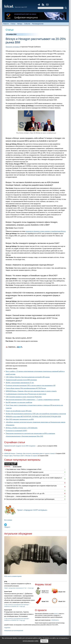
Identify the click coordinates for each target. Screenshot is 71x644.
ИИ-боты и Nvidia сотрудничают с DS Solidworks (22, 428)
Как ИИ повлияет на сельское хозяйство (19, 402)
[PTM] (6, 582)
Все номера (8, 520)
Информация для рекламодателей (14, 631)
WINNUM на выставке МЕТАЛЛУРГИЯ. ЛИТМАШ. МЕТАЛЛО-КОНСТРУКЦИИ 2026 (33, 417)
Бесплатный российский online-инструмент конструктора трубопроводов (30, 499)
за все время (17, 467)
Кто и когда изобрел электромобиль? (19, 491)
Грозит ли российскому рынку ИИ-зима (19, 411)
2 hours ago (31, 588)
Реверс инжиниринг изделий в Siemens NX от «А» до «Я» (25, 494)
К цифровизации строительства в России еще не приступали (26, 394)
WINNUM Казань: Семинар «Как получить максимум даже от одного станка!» (31, 391)
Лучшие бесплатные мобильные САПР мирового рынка (25, 472)
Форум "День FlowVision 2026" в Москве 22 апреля (21, 456)
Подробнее (7, 628)
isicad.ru (56, 614)
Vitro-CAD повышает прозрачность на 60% (20, 419)
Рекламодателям (38, 24)
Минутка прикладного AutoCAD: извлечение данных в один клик (28, 475)
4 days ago (22, 606)
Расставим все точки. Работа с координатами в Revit (24, 469)
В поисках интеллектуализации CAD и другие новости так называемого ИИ (30, 385)
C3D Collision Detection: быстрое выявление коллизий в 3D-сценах (28, 377)
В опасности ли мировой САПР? (16, 431)
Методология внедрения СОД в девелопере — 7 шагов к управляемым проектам (33, 400)
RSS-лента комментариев (13, 576)
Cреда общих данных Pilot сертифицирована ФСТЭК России (26, 388)
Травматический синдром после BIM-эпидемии (21, 380)
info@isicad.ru (55, 620)
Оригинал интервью (13, 47)
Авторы (20, 24)
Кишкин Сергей (8, 592)
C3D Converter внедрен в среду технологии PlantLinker (24, 397)
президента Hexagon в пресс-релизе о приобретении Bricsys (46, 231)
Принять (44, 641)
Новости (6, 24)
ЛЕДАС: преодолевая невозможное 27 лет (20, 383)
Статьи (13, 24)
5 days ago (22, 620)
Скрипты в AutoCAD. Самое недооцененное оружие (24, 483)
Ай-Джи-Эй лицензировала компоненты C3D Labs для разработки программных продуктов (36, 414)
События (27, 24)
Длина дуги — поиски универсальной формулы (22, 496)
